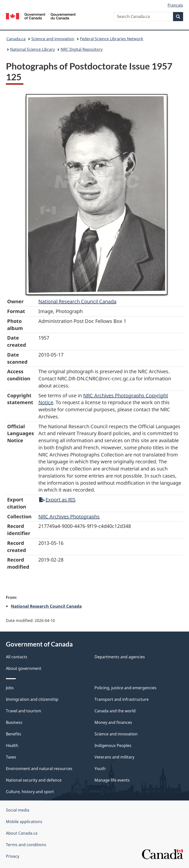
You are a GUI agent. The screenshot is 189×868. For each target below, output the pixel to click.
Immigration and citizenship (32, 699)
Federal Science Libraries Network (112, 39)
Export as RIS (57, 500)
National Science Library (32, 49)
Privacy (13, 856)
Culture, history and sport (30, 792)
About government (24, 668)
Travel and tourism (24, 711)
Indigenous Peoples (113, 745)
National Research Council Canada (77, 301)
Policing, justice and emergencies (126, 688)
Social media (18, 810)
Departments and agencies (120, 657)
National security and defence (34, 780)
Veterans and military (114, 757)
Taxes (11, 757)
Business (14, 722)
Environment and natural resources (39, 769)
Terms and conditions (26, 845)
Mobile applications (24, 822)
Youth (100, 769)
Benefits (14, 734)
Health (12, 745)
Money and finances (113, 722)
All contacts (17, 657)
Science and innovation (53, 39)
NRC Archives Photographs (69, 517)
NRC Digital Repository (82, 49)
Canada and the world (115, 711)
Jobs (10, 688)
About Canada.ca (22, 833)
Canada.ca (16, 39)
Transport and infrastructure (122, 699)
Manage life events (112, 780)
